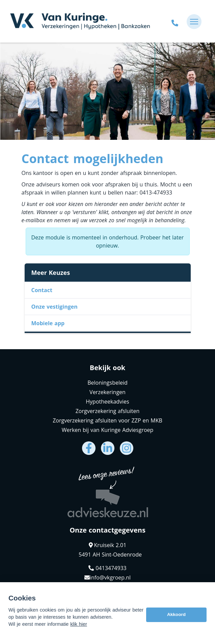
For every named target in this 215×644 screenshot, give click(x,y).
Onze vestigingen (55, 307)
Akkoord (176, 614)
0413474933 (107, 568)
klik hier (79, 624)
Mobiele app (48, 323)
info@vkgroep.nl (107, 577)
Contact (42, 290)
